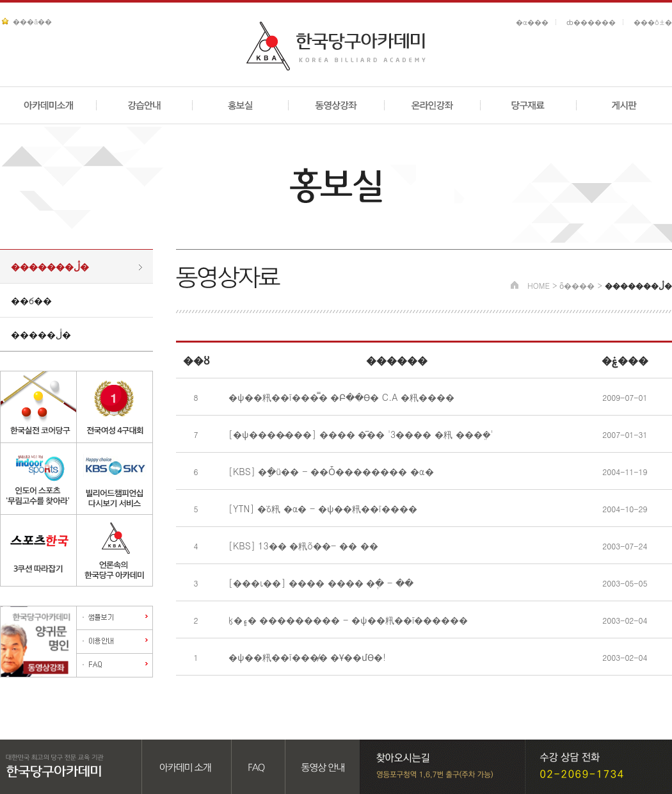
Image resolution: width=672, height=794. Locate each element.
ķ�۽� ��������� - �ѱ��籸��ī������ (348, 620)
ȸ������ (591, 22)
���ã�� (32, 21)
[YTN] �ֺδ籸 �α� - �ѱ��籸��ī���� (323, 508)
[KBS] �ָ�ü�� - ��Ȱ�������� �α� (331, 471)
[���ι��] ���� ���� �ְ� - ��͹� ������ (323, 583)
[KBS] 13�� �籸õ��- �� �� (303, 546)
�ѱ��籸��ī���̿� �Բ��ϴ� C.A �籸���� (341, 397)
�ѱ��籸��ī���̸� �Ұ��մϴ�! (307, 657)
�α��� (532, 22)
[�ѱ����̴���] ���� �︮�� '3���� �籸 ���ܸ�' (361, 434)
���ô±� (653, 22)
